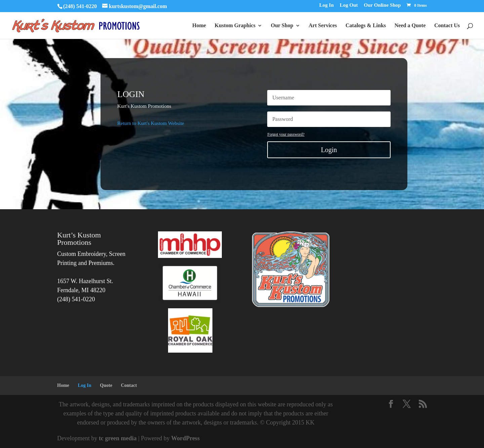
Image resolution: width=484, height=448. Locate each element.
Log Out (349, 5)
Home (199, 26)
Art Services (323, 26)
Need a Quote (410, 26)
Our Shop (282, 26)
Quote (106, 385)
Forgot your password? (286, 134)
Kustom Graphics (235, 26)
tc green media (118, 438)
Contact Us (447, 26)
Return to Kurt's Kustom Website (151, 123)
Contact (129, 385)
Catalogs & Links (366, 26)
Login (329, 150)
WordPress (185, 438)
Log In (327, 5)
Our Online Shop (382, 5)
